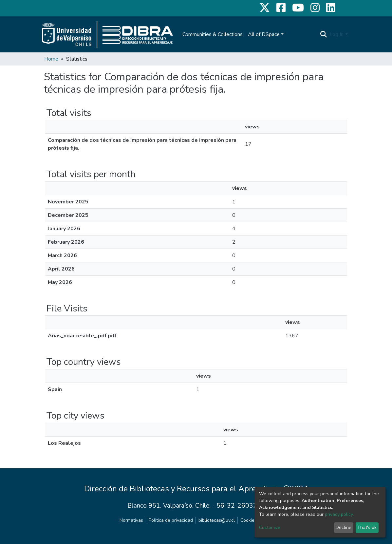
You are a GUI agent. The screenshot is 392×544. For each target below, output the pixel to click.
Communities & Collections (213, 34)
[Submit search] (323, 34)
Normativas (131, 520)
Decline (344, 527)
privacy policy (339, 514)
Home (51, 59)
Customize (270, 527)
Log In (336, 34)
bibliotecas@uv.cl (217, 520)
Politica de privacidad (171, 520)
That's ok (367, 527)
